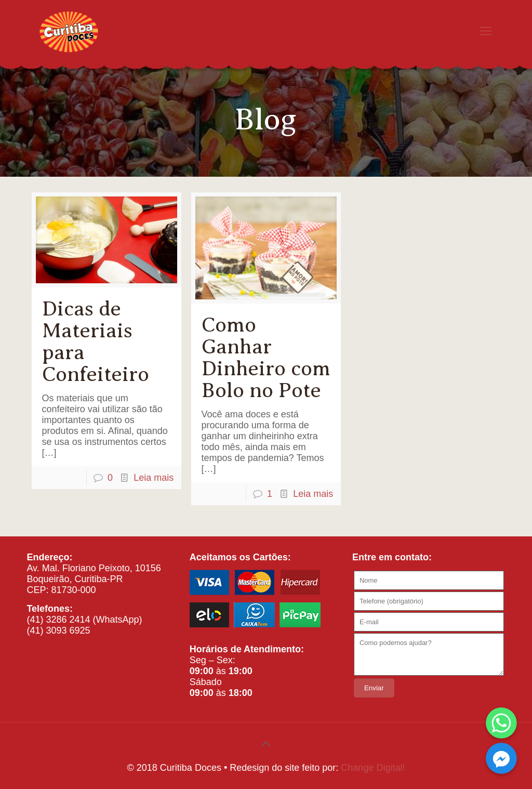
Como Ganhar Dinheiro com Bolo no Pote (266, 357)
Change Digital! (373, 768)
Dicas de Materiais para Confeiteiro (96, 341)
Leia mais (154, 478)
